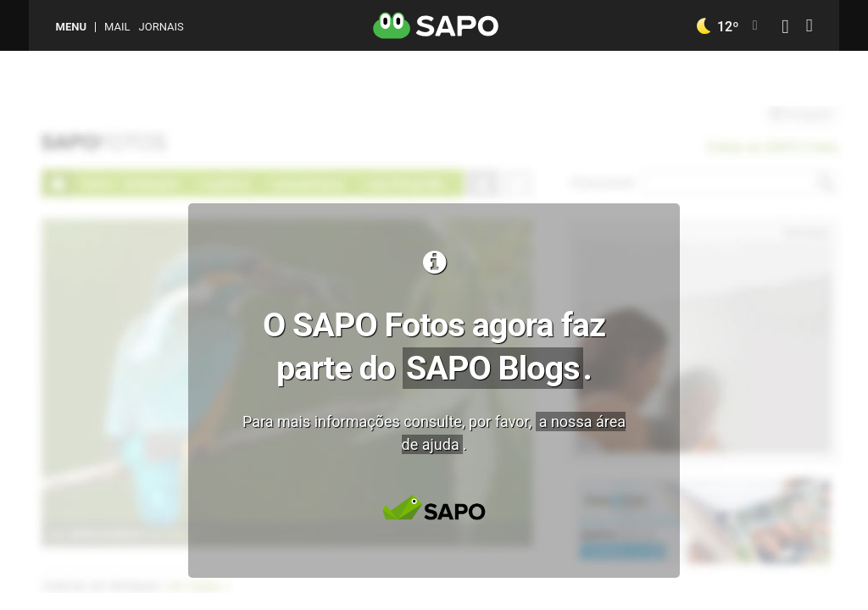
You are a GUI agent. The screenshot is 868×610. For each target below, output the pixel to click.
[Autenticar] (785, 28)
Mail (117, 27)
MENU (71, 27)
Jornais (161, 27)
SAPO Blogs (493, 368)
